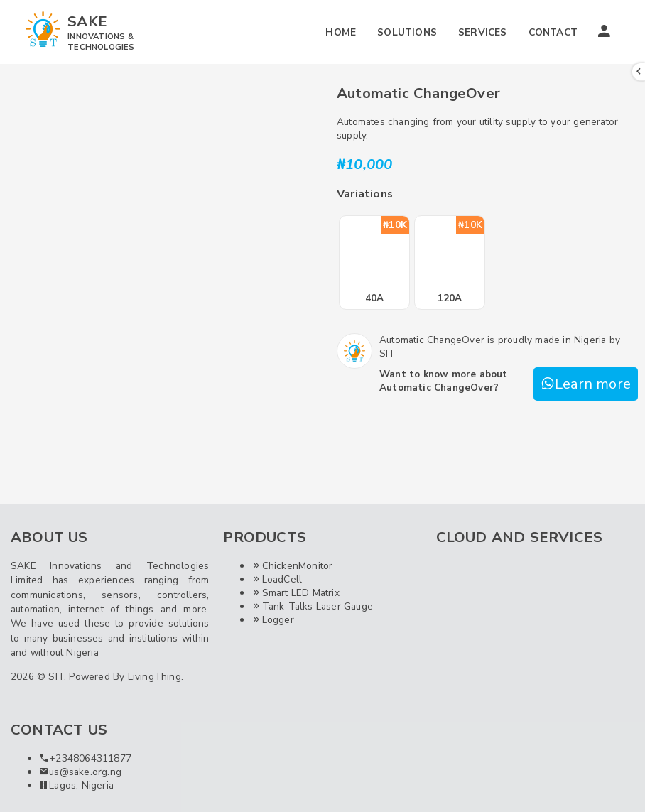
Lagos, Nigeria (76, 785)
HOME (341, 32)
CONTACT (553, 32)
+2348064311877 (85, 758)
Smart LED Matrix (295, 593)
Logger (272, 620)
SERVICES (483, 32)
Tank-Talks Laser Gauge (312, 606)
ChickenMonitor (292, 566)
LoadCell (277, 579)
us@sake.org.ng (80, 772)
